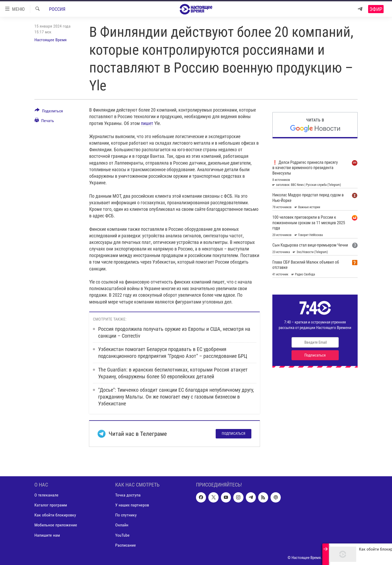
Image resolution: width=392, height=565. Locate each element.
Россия (57, 9)
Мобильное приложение (56, 525)
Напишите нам (47, 535)
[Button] (49, 112)
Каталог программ (51, 505)
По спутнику (126, 515)
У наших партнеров (132, 505)
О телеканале (46, 495)
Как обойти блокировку (55, 515)
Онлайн (122, 525)
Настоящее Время (51, 40)
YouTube (122, 535)
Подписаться (234, 433)
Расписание (126, 545)
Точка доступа (128, 495)
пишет (147, 123)
